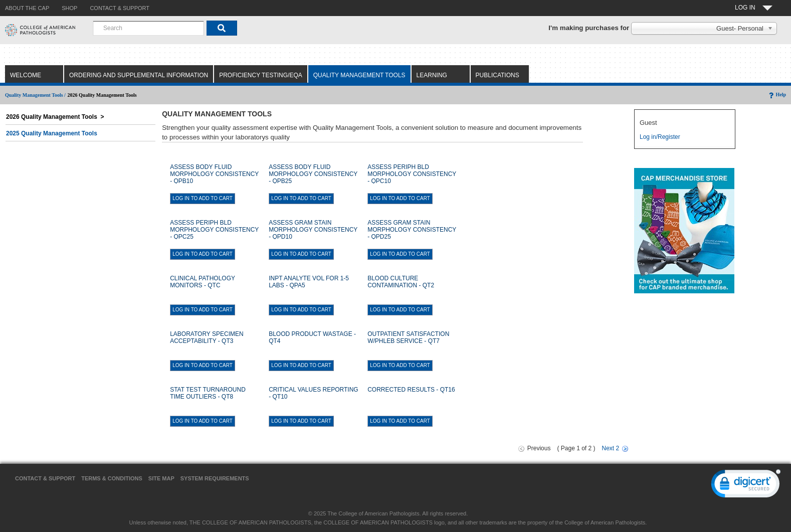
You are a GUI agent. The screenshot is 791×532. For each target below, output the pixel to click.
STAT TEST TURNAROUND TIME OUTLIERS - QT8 (208, 393)
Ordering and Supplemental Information (139, 75)
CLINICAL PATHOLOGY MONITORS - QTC (203, 282)
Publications (498, 75)
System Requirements (215, 478)
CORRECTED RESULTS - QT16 (411, 390)
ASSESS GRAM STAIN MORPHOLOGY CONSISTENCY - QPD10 (313, 230)
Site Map (161, 478)
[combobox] (148, 28)
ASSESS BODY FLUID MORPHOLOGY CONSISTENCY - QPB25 (313, 174)
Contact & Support (45, 478)
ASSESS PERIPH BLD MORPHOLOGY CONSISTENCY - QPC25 (214, 230)
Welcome (26, 75)
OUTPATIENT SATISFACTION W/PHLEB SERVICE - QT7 (408, 337)
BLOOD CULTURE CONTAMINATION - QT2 (401, 282)
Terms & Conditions (112, 478)
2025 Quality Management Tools (52, 133)
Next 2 (611, 448)
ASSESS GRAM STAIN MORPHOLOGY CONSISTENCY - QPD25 (412, 230)
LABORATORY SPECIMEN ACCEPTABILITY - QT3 (207, 337)
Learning (432, 75)
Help (777, 95)
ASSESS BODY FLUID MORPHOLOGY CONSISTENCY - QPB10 (214, 174)
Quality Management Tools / (35, 95)
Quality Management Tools (359, 75)
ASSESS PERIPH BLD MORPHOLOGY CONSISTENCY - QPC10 (412, 174)
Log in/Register (660, 137)
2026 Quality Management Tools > (55, 117)
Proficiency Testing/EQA (261, 75)
